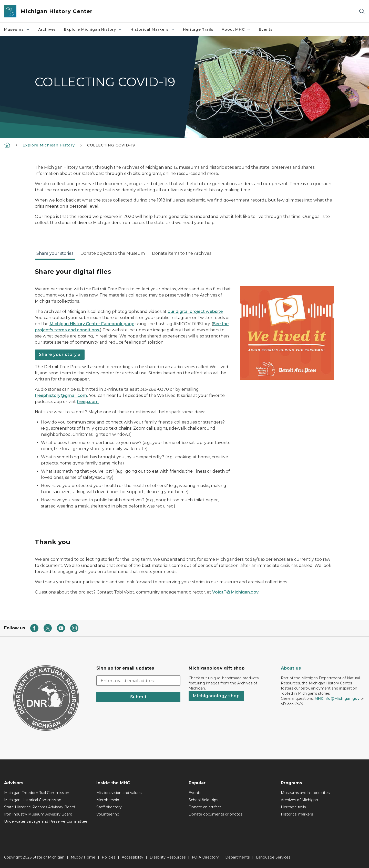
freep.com (88, 402)
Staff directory (109, 807)
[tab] (55, 255)
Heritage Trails (198, 29)
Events (266, 29)
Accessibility (132, 857)
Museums (17, 29)
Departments (237, 857)
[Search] (362, 11)
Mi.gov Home (83, 857)
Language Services (273, 857)
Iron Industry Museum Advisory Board (38, 814)
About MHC (236, 29)
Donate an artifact (205, 807)
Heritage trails (293, 807)
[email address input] (138, 681)
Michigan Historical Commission (33, 800)
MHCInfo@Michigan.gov (337, 698)
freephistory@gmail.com (61, 395)
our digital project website (195, 311)
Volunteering (108, 814)
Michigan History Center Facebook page (92, 324)
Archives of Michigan (299, 800)
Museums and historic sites (305, 793)
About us (291, 668)
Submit (139, 697)
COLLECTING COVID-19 (111, 145)
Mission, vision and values (119, 793)
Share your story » (60, 354)
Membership (108, 800)
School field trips (203, 800)
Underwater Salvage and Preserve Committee (46, 821)
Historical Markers (153, 29)
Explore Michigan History (93, 29)
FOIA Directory (205, 857)
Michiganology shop (216, 696)
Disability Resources (168, 857)
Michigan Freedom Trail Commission (37, 793)
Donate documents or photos (215, 814)
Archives (47, 29)
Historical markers (297, 814)
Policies (109, 857)
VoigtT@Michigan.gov (235, 592)
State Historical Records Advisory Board (40, 807)
